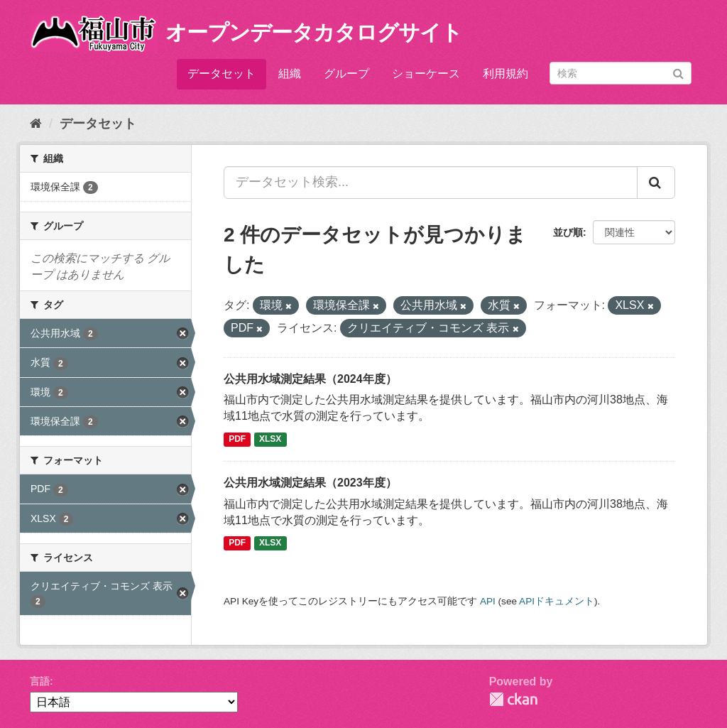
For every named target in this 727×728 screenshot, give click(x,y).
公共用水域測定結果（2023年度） (310, 483)
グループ (346, 74)
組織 (290, 74)
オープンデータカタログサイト (314, 32)
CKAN (513, 699)
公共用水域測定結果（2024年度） (310, 379)
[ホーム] (36, 124)
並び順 (568, 232)
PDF (237, 439)
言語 (40, 681)
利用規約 (505, 74)
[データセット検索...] (431, 183)
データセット (222, 74)
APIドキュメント (557, 601)
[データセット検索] (621, 73)
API (488, 601)
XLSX (270, 439)
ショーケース (426, 74)
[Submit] (678, 72)
